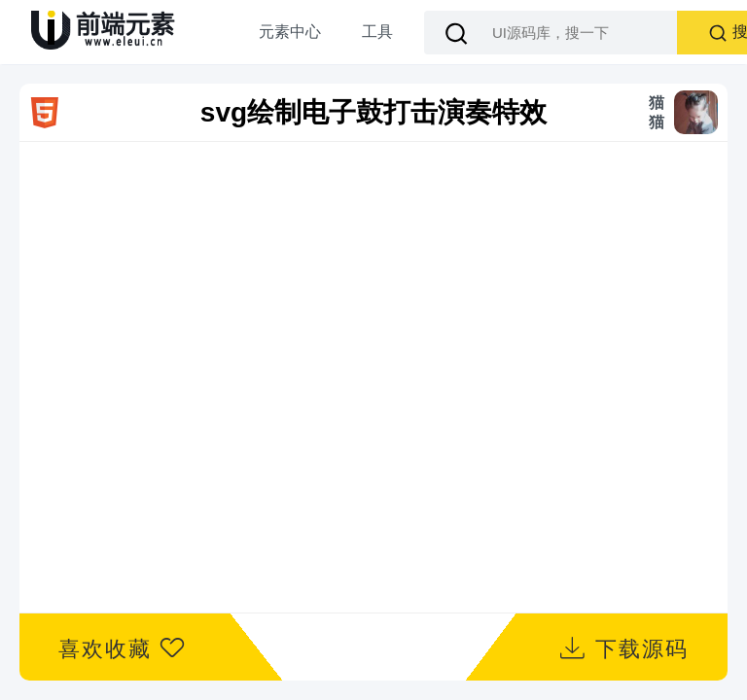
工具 (377, 32)
